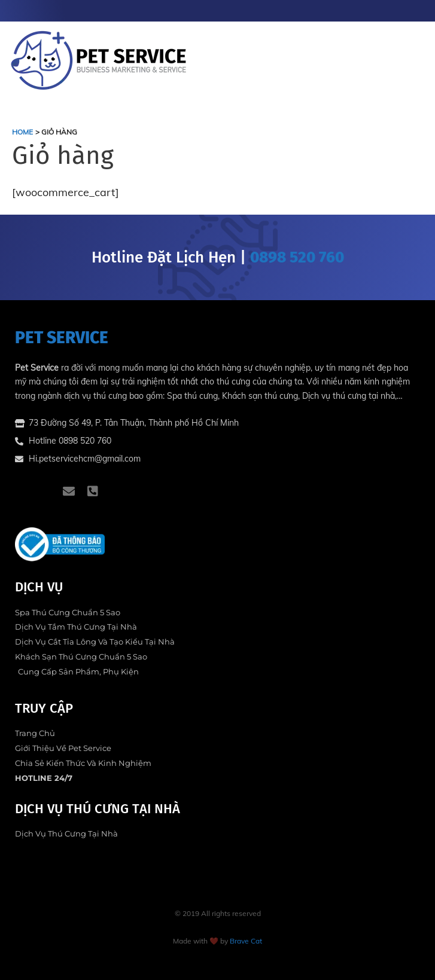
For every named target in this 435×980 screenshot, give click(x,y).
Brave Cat (246, 941)
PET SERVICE (62, 338)
